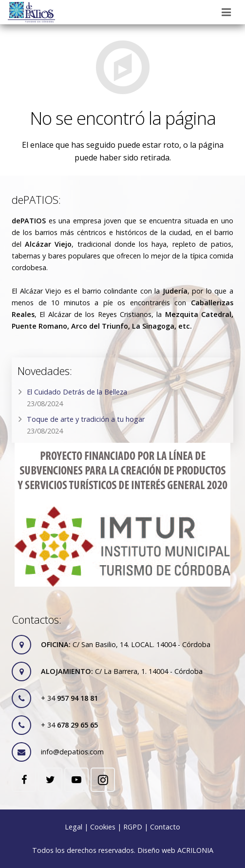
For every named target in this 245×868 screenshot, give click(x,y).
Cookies (103, 827)
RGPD (133, 827)
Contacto (165, 827)
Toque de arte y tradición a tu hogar (86, 419)
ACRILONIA (195, 850)
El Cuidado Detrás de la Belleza (77, 392)
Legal (74, 827)
